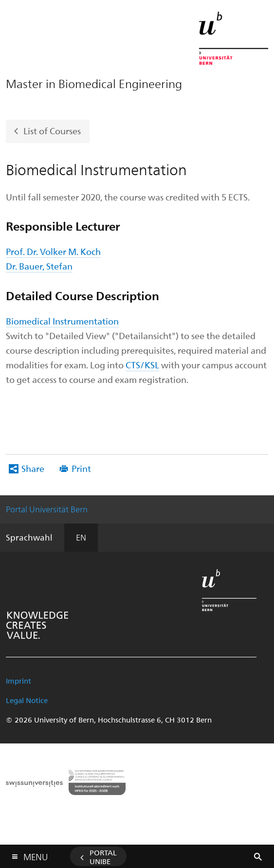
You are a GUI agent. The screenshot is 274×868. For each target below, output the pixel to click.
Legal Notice (27, 700)
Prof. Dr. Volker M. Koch (53, 251)
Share (33, 468)
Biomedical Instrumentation (62, 321)
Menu (36, 855)
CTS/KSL (142, 365)
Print (81, 468)
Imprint (18, 681)
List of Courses (52, 130)
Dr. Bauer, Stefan (39, 266)
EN (81, 537)
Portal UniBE (103, 857)
